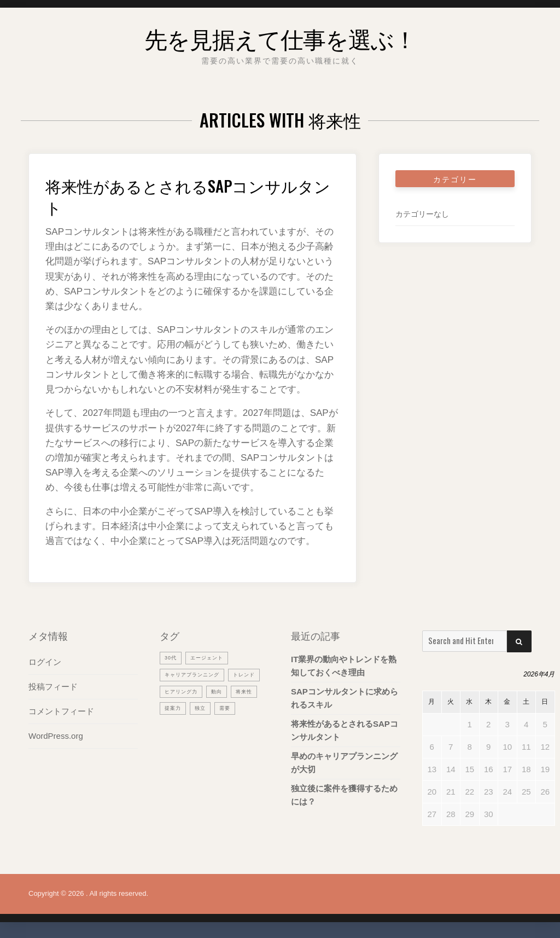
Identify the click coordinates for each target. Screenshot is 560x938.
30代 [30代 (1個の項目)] (172, 657)
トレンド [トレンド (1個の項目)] (178, 691)
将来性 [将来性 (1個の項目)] (201, 708)
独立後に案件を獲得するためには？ (344, 795)
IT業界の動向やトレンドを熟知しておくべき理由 (344, 666)
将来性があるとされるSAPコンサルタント (191, 195)
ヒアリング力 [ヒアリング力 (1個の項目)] (224, 691)
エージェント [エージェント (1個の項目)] (212, 657)
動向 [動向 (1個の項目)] (171, 708)
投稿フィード (53, 687)
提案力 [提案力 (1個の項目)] (235, 708)
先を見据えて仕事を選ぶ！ (280, 35)
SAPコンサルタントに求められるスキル (345, 698)
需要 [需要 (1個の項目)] (198, 725)
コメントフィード (61, 711)
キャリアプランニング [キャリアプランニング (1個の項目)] (197, 674)
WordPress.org (56, 736)
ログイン (45, 662)
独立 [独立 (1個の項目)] (171, 725)
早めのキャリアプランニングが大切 (344, 763)
